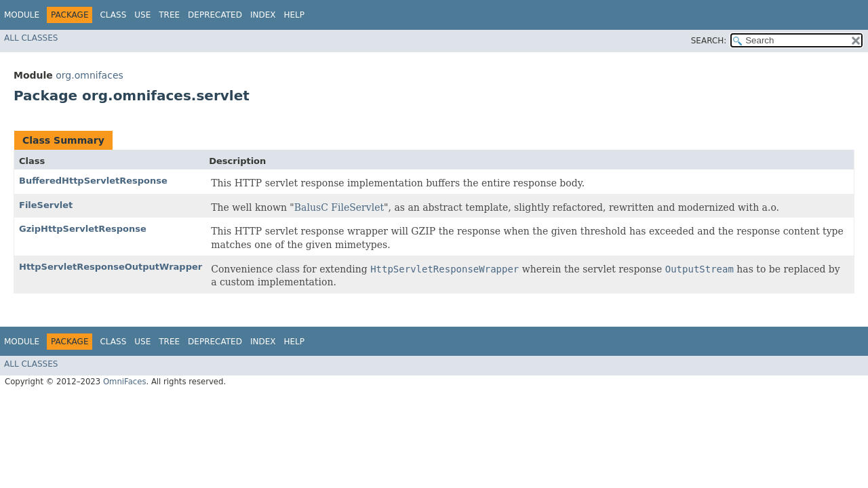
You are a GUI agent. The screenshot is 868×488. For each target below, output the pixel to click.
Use (142, 15)
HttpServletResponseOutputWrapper (111, 267)
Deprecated (215, 15)
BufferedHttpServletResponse (93, 181)
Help (294, 15)
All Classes (31, 38)
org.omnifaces (90, 75)
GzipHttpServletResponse (83, 229)
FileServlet (46, 205)
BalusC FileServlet (339, 207)
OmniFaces (125, 382)
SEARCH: (709, 41)
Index (263, 15)
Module (22, 15)
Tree (169, 15)
